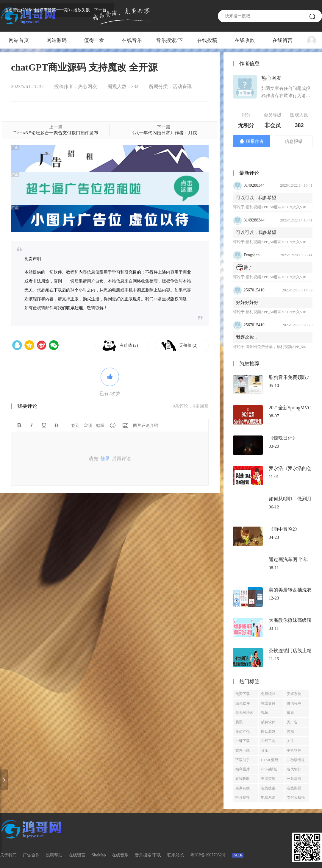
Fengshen (252, 255)
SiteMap (99, 855)
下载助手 (243, 760)
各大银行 (294, 769)
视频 (265, 713)
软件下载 (243, 750)
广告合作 (31, 855)
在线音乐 (132, 40)
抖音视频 (243, 797)
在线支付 (268, 703)
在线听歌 (243, 779)
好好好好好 (247, 302)
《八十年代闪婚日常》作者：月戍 (164, 133)
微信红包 (243, 732)
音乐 (265, 750)
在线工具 (268, 741)
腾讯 (239, 722)
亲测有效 (243, 788)
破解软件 (268, 722)
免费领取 (268, 694)
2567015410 (254, 290)
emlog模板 (269, 769)
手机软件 (294, 750)
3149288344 (254, 185)
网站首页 (19, 40)
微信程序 (294, 703)
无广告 (292, 722)
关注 (290, 741)
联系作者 (252, 141)
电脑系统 (268, 797)
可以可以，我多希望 (256, 198)
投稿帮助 (54, 855)
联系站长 (176, 855)
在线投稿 (207, 40)
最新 (290, 713)
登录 (105, 459)
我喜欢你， (247, 337)
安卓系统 (294, 694)
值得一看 (94, 40)
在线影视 (294, 788)
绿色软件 (243, 703)
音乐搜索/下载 (169, 43)
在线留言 (282, 40)
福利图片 (243, 769)
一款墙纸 (294, 779)
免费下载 (243, 694)
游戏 (290, 732)
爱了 (244, 268)
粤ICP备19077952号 (208, 855)
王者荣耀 (268, 779)
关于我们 (8, 855)
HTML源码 (270, 760)
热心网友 (87, 86)
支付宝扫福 (296, 797)
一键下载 (243, 741)
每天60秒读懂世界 (244, 714)
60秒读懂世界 (296, 761)
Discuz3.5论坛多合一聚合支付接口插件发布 (56, 133)
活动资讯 (182, 86)
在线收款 (245, 40)
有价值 (129, 345)
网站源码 (57, 40)
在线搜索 (268, 788)
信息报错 (294, 141)
